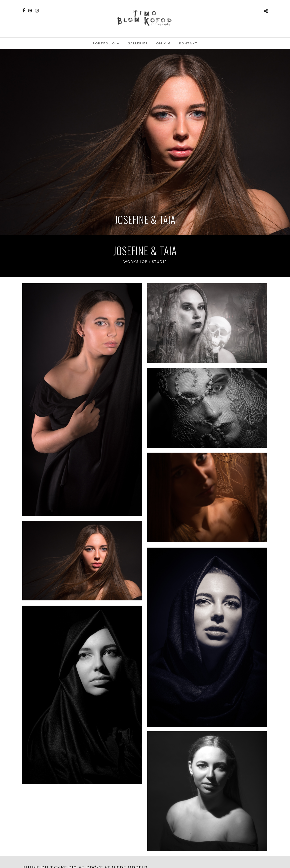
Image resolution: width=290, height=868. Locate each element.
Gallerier (138, 43)
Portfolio (104, 43)
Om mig (163, 43)
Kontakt (188, 43)
